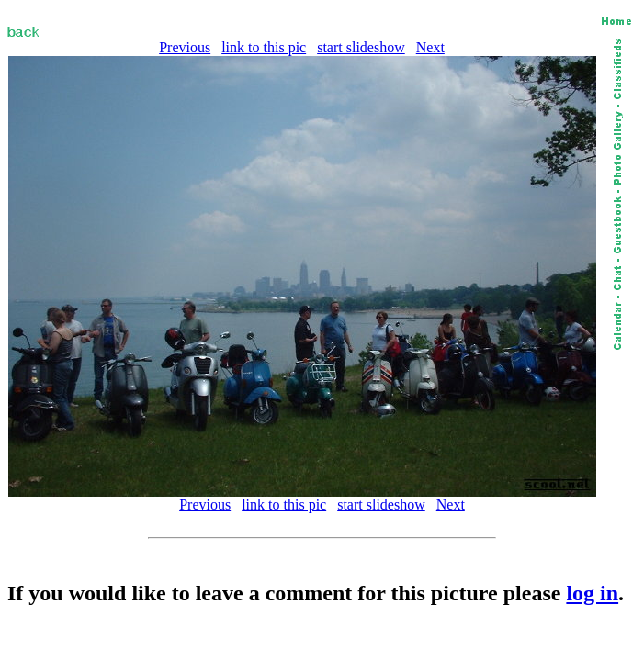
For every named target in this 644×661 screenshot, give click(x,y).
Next (430, 47)
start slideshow (361, 47)
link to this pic (264, 47)
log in (592, 593)
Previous (185, 47)
